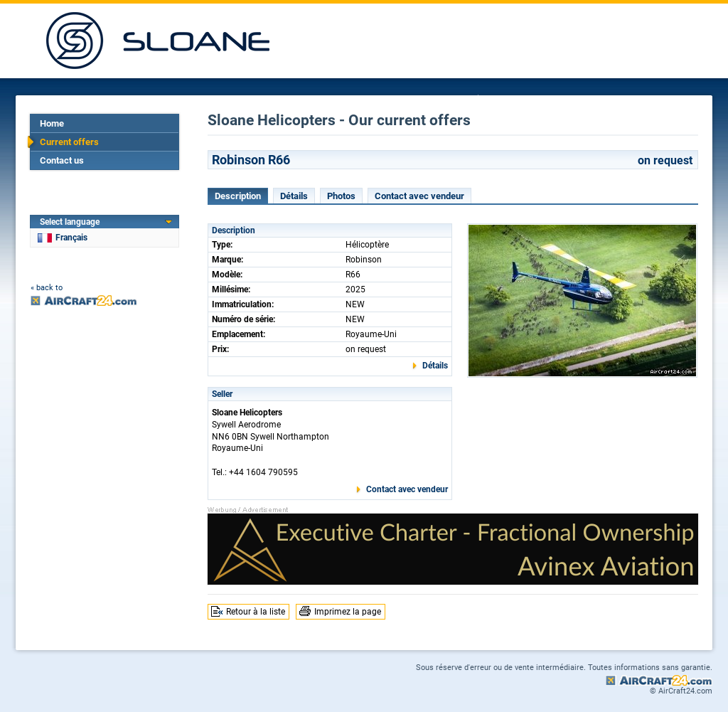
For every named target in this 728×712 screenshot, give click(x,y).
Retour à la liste (256, 612)
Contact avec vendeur (419, 196)
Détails (294, 196)
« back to (47, 288)
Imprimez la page (348, 612)
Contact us (62, 160)
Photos (341, 196)
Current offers (69, 142)
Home (52, 123)
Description (238, 196)
